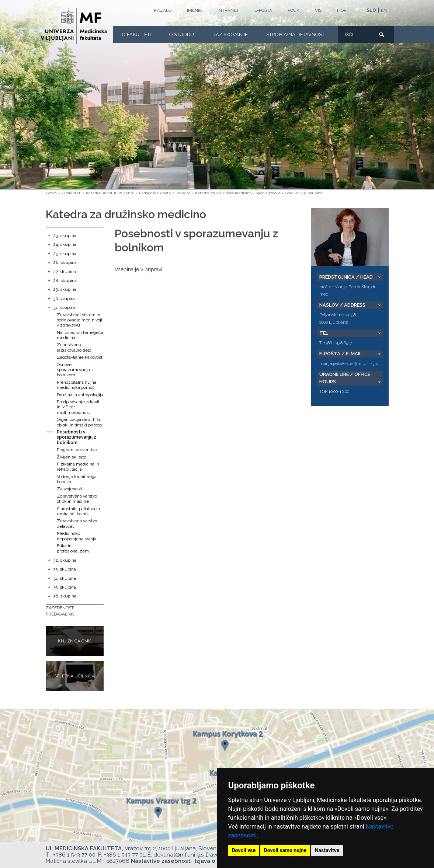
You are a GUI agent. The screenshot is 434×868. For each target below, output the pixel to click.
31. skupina (313, 193)
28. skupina (65, 280)
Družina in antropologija (80, 395)
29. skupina (65, 289)
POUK (294, 10)
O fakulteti (136, 34)
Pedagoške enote (155, 193)
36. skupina (65, 596)
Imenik (195, 10)
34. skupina (65, 578)
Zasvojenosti (70, 489)
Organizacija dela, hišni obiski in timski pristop (80, 422)
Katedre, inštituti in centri (110, 193)
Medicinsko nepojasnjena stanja (77, 536)
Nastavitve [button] (327, 850)
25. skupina (65, 254)
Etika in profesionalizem (73, 548)
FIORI (342, 10)
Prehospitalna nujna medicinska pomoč (77, 385)
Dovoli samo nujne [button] (285, 850)
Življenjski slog (72, 457)
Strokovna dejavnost (295, 34)
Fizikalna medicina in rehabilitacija (78, 467)
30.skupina (64, 299)
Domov (51, 193)
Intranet (228, 10)
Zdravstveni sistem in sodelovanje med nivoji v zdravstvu (79, 320)
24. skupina (65, 244)
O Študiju (182, 34)
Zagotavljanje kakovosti (80, 357)
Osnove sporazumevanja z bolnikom (75, 370)
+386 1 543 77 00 (74, 855)
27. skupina (65, 272)
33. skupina (65, 569)
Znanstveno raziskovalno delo (74, 347)
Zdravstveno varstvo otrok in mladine (77, 499)
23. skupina (65, 236)
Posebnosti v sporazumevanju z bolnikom (77, 437)
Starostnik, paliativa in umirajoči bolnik (78, 511)
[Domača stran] (74, 26)
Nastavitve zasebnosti (161, 861)
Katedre (183, 193)
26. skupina (65, 262)
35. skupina (65, 587)
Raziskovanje (230, 34)
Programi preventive (77, 450)
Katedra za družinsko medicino (223, 193)
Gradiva (292, 193)
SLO (371, 10)
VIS (318, 10)
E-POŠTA (263, 10)
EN (384, 10)
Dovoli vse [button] (244, 850)
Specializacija (268, 193)
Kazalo (163, 10)
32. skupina (65, 560)
